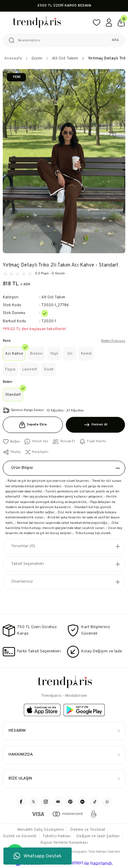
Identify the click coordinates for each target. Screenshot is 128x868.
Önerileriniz (22, 582)
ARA (115, 40)
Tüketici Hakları (56, 836)
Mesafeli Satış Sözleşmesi (41, 830)
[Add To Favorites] (11, 442)
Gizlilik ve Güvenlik (20, 836)
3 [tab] (68, 244)
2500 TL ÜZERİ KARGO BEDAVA (64, 6)
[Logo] (45, 23)
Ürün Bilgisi (22, 468)
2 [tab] (61, 244)
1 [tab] (54, 244)
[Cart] (121, 23)
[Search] (64, 40)
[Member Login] (109, 23)
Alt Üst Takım (53, 297)
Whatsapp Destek (38, 856)
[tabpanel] (64, 161)
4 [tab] (74, 244)
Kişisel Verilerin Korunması (64, 843)
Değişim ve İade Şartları (98, 836)
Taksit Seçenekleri (28, 564)
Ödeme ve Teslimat (88, 830)
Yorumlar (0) (23, 546)
